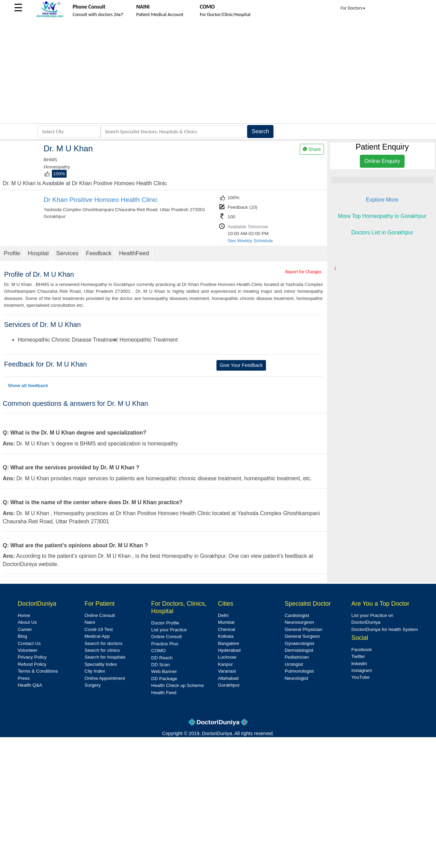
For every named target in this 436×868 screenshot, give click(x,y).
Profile (12, 253)
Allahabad (228, 678)
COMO (158, 651)
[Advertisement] (218, 72)
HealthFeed (134, 253)
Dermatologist (299, 650)
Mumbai (226, 622)
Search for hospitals (105, 657)
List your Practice (169, 630)
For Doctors (353, 8)
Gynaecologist (299, 643)
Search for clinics (102, 650)
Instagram (362, 670)
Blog (22, 636)
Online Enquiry (382, 161)
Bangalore (228, 643)
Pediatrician (297, 657)
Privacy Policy (32, 657)
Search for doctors (103, 643)
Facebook (362, 650)
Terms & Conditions (38, 671)
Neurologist (297, 678)
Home (24, 615)
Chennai (227, 629)
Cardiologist (297, 615)
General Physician (304, 629)
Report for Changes (304, 272)
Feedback (99, 253)
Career (25, 629)
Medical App (97, 636)
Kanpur (225, 664)
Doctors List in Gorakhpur (382, 232)
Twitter (358, 656)
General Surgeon (303, 636)
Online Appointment (105, 678)
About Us (27, 622)
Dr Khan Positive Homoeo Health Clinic (101, 200)
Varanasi (227, 671)
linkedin (359, 664)
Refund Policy (32, 664)
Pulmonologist (299, 671)
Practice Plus (165, 644)
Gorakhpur (229, 685)
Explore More (382, 200)
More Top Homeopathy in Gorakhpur (382, 216)
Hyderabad (229, 650)
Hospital (38, 253)
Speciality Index (101, 664)
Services (67, 253)
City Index (95, 671)
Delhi (223, 615)
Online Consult (100, 615)
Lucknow (227, 657)
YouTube (360, 677)
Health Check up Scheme (178, 685)
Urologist (294, 664)
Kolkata (226, 636)
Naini (90, 622)
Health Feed (164, 693)
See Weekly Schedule (250, 241)
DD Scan (160, 665)
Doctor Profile (165, 623)
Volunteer (27, 650)
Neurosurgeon (299, 622)
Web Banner (164, 671)
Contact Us (29, 643)
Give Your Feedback (241, 365)
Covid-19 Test (99, 629)
